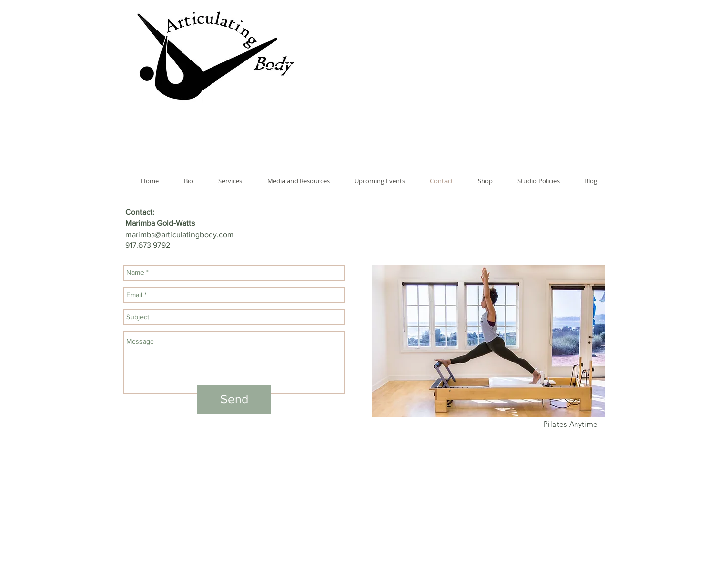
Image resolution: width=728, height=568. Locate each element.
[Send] (234, 399)
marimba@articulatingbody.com (180, 234)
